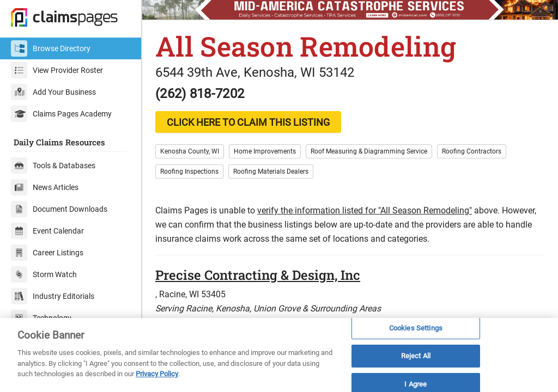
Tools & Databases (53, 166)
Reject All (416, 356)
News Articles (45, 187)
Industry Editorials (53, 296)
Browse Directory (51, 48)
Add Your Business (53, 92)
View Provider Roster (57, 70)
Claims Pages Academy (61, 114)
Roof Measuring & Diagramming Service (369, 151)
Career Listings (47, 253)
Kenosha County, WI (190, 151)
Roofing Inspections (189, 171)
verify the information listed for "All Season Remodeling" (365, 210)
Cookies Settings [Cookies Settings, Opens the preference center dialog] (416, 328)
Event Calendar (47, 231)
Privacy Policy (157, 374)
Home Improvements (265, 151)
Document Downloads (59, 209)
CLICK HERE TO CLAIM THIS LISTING (248, 122)
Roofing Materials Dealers (271, 171)
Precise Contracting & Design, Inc (258, 275)
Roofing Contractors (472, 151)
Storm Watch (44, 274)
